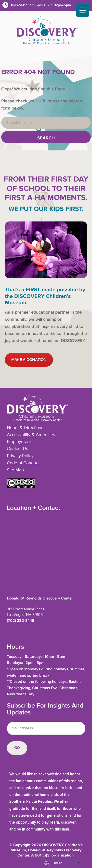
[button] (21, 487)
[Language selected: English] (61, 863)
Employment (19, 442)
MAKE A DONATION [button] (29, 360)
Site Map (15, 470)
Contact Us (17, 449)
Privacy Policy (20, 456)
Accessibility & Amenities (31, 435)
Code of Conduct (23, 463)
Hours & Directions (25, 428)
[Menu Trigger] (83, 10)
